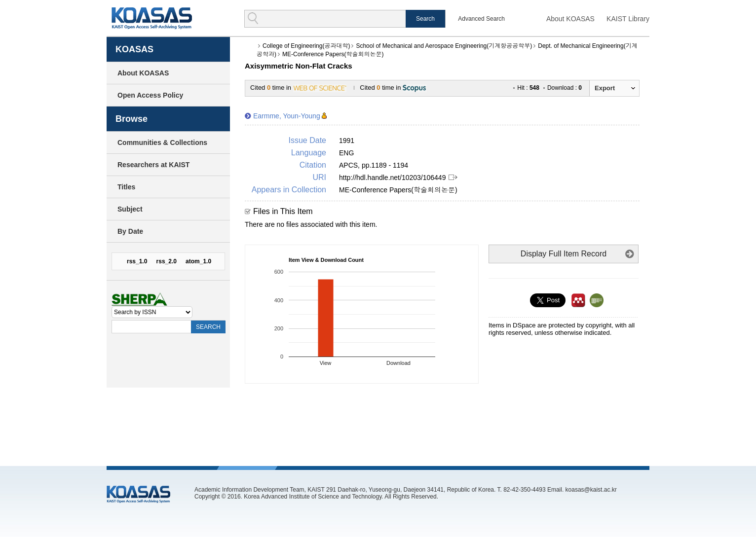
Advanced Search (481, 19)
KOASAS (152, 18)
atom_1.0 (198, 261)
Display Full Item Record (564, 254)
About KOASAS (570, 19)
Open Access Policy (150, 95)
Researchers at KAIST (153, 165)
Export (605, 88)
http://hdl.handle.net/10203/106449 (392, 178)
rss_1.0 (137, 261)
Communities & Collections (162, 143)
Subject (130, 209)
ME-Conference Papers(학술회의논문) (333, 54)
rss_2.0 (167, 261)
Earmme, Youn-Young (287, 116)
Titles (126, 187)
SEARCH (208, 327)
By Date (130, 231)
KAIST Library (628, 19)
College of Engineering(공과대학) (306, 46)
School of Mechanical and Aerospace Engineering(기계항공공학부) (444, 46)
